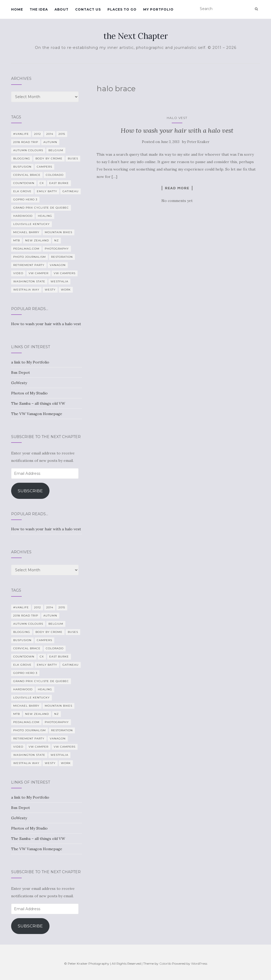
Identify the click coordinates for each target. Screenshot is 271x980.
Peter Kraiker (198, 142)
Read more (177, 188)
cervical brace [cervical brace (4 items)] (27, 175)
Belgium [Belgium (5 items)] (56, 150)
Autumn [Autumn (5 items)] (50, 142)
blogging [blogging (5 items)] (22, 158)
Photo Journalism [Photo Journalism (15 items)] (30, 257)
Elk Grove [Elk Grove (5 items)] (22, 191)
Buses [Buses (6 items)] (73, 158)
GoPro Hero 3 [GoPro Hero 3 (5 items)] (25, 199)
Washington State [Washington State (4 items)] (29, 281)
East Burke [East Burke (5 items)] (59, 183)
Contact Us (88, 9)
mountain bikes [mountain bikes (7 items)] (58, 232)
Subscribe (30, 491)
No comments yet (177, 201)
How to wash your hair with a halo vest (177, 130)
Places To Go (122, 9)
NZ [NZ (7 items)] (57, 240)
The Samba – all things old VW (38, 403)
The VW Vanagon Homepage (37, 414)
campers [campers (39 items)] (44, 167)
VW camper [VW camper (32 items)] (39, 273)
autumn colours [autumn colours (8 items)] (28, 150)
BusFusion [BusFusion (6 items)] (22, 167)
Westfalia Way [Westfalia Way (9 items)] (26, 290)
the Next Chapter (136, 36)
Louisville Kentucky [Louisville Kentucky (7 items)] (31, 224)
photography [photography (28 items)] (57, 249)
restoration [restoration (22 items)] (62, 257)
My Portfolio (158, 9)
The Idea (39, 9)
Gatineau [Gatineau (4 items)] (71, 191)
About (62, 9)
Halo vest (177, 118)
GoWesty (19, 383)
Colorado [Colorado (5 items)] (55, 175)
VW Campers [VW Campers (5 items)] (65, 273)
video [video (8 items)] (18, 273)
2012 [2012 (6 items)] (38, 134)
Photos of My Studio (29, 393)
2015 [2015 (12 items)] (62, 134)
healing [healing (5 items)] (45, 216)
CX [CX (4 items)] (42, 183)
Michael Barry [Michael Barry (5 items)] (26, 232)
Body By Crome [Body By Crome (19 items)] (49, 158)
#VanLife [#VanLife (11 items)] (21, 134)
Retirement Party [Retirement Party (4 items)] (29, 265)
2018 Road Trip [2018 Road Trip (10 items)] (26, 142)
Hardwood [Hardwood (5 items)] (23, 216)
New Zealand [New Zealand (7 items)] (37, 240)
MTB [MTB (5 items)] (17, 240)
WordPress (199, 963)
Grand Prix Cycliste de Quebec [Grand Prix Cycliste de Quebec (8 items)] (41, 208)
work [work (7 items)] (66, 290)
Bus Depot (21, 372)
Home (17, 9)
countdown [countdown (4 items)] (24, 183)
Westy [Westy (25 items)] (50, 290)
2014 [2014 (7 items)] (50, 134)
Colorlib (165, 963)
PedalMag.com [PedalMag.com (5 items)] (26, 249)
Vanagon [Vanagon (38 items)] (58, 265)
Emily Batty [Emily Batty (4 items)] (47, 191)
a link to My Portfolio (30, 362)
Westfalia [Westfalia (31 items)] (59, 281)
